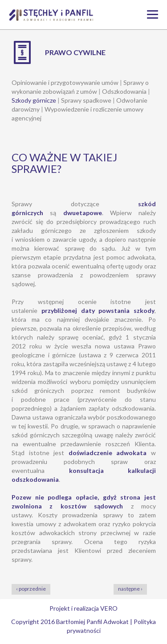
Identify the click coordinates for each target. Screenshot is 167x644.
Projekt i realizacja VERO (83, 608)
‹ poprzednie (31, 589)
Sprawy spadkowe (86, 100)
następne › (130, 589)
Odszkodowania (124, 91)
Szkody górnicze (34, 100)
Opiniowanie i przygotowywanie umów (65, 82)
